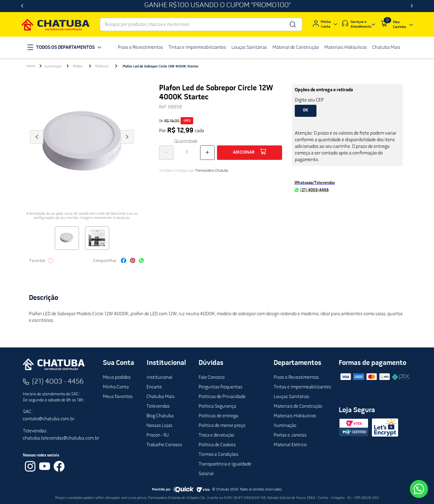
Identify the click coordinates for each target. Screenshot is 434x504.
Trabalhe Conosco (164, 445)
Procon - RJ (158, 435)
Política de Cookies (217, 445)
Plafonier (102, 67)
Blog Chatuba (160, 416)
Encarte (154, 387)
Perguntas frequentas (220, 387)
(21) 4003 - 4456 (58, 382)
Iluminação (53, 67)
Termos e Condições (219, 455)
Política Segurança (217, 406)
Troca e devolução (216, 435)
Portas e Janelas (290, 435)
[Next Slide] (412, 6)
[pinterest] (133, 261)
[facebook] (124, 261)
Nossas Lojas (159, 426)
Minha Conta (116, 387)
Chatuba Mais (160, 397)
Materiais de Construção (298, 406)
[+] (207, 153)
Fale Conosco (212, 378)
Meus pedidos (117, 378)
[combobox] (201, 24)
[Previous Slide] (22, 6)
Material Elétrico (290, 445)
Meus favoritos (118, 397)
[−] (166, 153)
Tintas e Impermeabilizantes (302, 387)
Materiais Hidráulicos (295, 416)
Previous (37, 145)
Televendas (158, 406)
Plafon (78, 67)
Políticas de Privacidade (222, 397)
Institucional (159, 378)
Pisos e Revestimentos (296, 378)
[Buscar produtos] (292, 24)
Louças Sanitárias (291, 397)
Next (127, 145)
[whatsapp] (142, 261)
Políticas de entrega (218, 416)
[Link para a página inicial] (31, 66)
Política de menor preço (222, 426)
